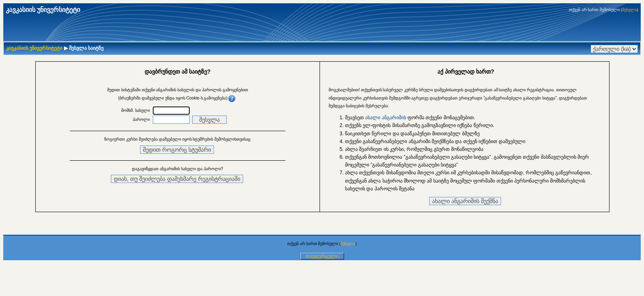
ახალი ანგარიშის (385, 118)
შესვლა (630, 10)
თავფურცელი (322, 256)
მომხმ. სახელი (136, 110)
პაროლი (141, 119)
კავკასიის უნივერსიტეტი (34, 48)
